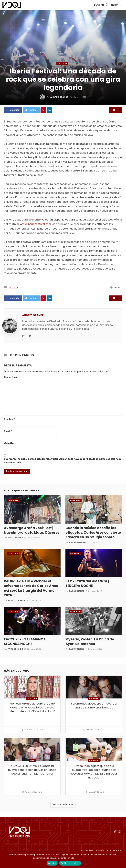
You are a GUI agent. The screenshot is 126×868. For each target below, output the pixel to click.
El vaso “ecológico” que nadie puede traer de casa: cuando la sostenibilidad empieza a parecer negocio (94, 772)
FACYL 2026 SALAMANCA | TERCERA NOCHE (87, 584)
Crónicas (14, 500)
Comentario (11, 377)
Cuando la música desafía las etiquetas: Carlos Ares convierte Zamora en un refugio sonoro (93, 533)
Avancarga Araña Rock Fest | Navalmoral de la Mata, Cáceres (32, 530)
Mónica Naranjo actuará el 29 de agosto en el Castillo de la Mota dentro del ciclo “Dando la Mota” (32, 707)
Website (9, 443)
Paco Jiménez (15, 538)
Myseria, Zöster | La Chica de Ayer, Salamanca (90, 642)
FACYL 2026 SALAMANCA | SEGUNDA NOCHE (26, 642)
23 (121, 287)
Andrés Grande (59, 97)
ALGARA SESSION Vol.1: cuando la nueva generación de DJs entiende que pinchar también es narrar (32, 770)
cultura (62, 64)
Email (8, 431)
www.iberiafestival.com (36, 224)
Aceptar (52, 863)
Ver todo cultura (63, 805)
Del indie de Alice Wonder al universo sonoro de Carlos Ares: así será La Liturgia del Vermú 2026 (31, 588)
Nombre (9, 419)
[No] (122, 859)
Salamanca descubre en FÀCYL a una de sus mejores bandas (94, 706)
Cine (32, 761)
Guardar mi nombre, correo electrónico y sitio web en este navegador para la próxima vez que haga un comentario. (63, 461)
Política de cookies (84, 858)
